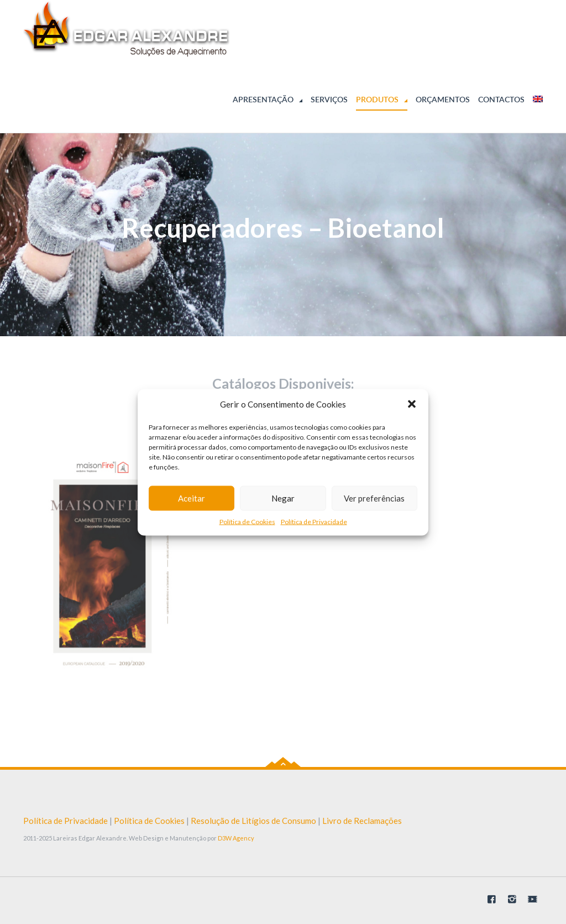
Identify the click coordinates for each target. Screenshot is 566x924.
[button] (412, 404)
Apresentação (263, 99)
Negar (283, 498)
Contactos (501, 99)
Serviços (329, 99)
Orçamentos (443, 99)
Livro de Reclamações (362, 821)
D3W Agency (236, 838)
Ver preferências (374, 498)
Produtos (377, 99)
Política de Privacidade (314, 521)
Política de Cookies (247, 521)
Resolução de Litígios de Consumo (253, 821)
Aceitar (192, 498)
